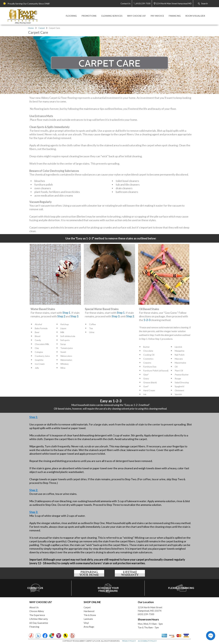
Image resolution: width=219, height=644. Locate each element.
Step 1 (66, 313)
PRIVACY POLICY (129, 641)
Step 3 (74, 316)
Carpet (42, 28)
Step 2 (61, 316)
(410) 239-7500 (146, 614)
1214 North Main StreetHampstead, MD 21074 (150, 609)
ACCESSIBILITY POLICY (147, 641)
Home (31, 28)
